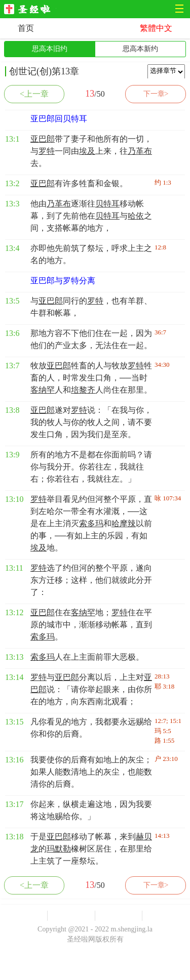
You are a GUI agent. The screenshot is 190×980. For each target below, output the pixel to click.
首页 (26, 28)
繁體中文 (156, 28)
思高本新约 (140, 49)
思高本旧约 (50, 49)
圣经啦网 (30, 10)
